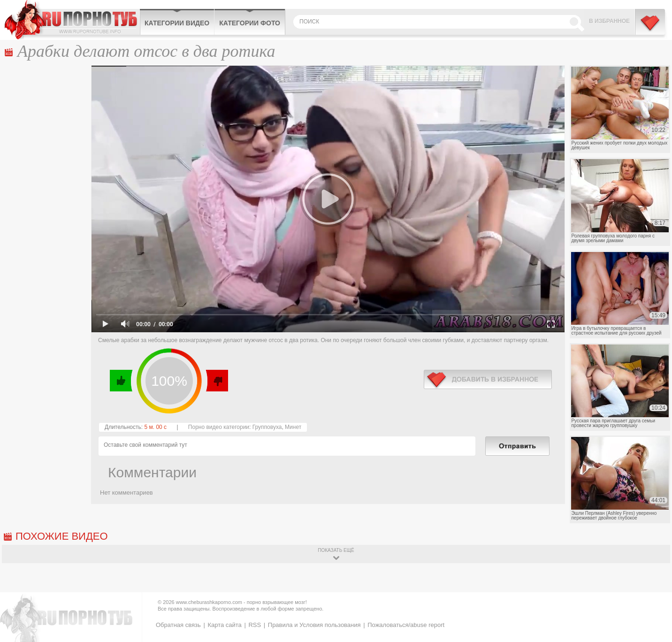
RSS (255, 625)
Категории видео (177, 23)
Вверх (654, 605)
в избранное (488, 379)
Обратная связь (178, 625)
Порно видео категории (219, 427)
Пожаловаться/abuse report (406, 625)
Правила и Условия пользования (314, 625)
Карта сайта (224, 625)
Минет (293, 427)
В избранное (609, 21)
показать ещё (336, 550)
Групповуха (267, 427)
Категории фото (250, 23)
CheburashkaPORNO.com (72, 20)
